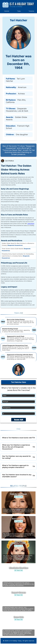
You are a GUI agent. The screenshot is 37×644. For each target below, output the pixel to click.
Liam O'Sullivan (9, 161)
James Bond (31, 224)
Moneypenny (7, 408)
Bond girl (5, 402)
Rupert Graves (18, 592)
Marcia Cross (18, 543)
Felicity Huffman (19, 494)
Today (19, 11)
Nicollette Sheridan (18, 568)
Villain (5, 396)
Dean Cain (19, 617)
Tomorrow (31, 11)
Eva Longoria (19, 519)
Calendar (7, 11)
